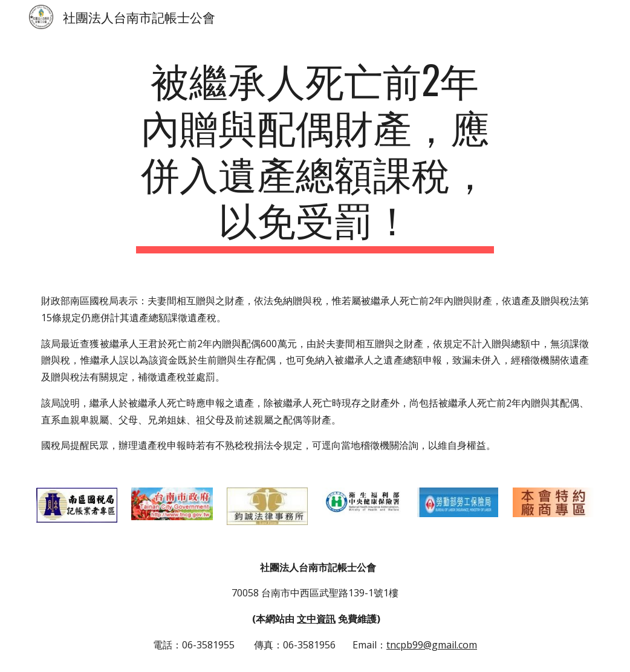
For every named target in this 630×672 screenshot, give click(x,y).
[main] (315, 155)
